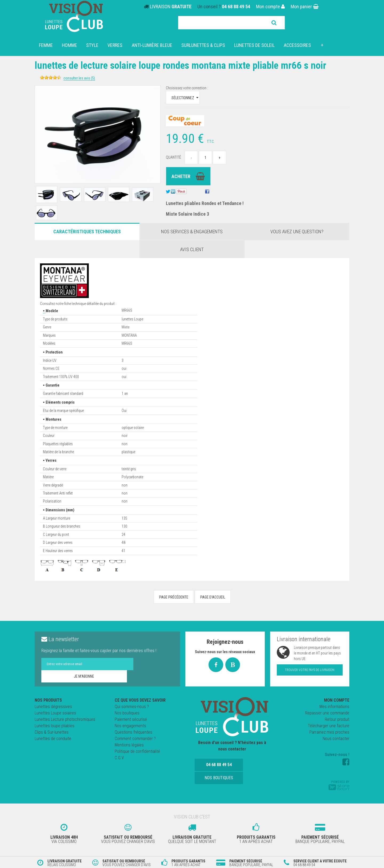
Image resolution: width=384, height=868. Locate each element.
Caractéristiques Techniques (87, 232)
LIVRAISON (171, 7)
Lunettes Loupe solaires (55, 713)
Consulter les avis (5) (96, 78)
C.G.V (119, 758)
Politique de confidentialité (137, 751)
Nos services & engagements (192, 232)
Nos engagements (130, 726)
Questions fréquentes (133, 732)
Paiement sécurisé (131, 719)
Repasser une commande (327, 713)
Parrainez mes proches (329, 732)
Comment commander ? (135, 739)
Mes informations (334, 707)
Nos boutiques (127, 713)
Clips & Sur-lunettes (52, 732)
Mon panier (305, 7)
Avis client (192, 249)
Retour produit (337, 719)
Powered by (339, 785)
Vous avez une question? (297, 232)
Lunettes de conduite (53, 739)
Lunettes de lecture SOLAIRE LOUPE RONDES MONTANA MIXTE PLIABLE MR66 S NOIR (184, 71)
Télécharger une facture (329, 726)
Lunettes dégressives (53, 707)
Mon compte (270, 7)
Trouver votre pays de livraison (310, 670)
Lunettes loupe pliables (55, 726)
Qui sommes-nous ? (132, 707)
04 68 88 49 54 (236, 7)
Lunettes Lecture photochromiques (65, 719)
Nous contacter (336, 739)
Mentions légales (129, 745)
